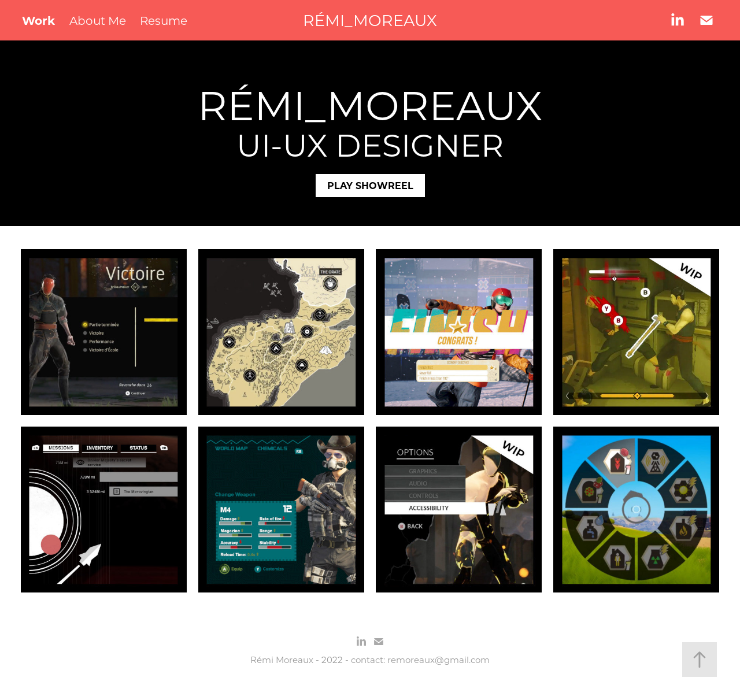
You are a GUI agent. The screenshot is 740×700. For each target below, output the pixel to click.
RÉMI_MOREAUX (370, 20)
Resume (164, 20)
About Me (98, 20)
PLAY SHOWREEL (370, 185)
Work (38, 20)
